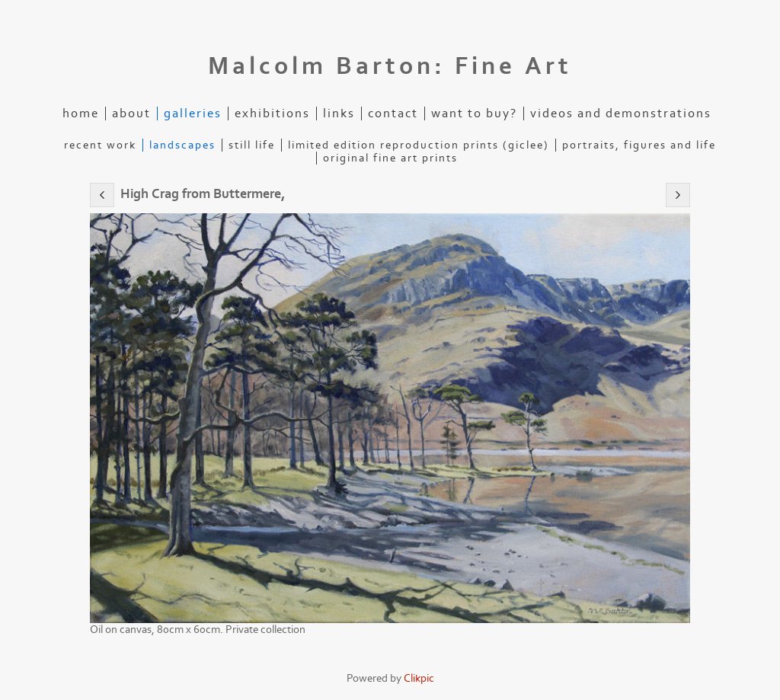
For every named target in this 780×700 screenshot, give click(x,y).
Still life (252, 145)
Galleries (193, 113)
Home (81, 113)
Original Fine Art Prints (390, 158)
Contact (393, 113)
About (131, 113)
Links (339, 113)
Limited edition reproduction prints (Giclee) (419, 145)
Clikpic (419, 678)
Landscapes (182, 145)
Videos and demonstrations (621, 113)
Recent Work (100, 145)
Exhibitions (272, 113)
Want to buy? (474, 113)
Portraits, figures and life (639, 145)
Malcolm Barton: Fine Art (390, 66)
